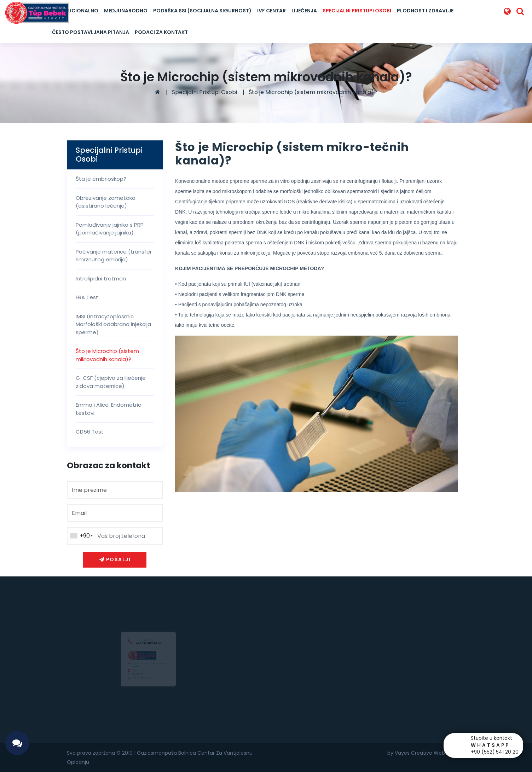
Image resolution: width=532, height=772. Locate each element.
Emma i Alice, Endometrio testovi (109, 409)
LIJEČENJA (304, 11)
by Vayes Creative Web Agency (426, 753)
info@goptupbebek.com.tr (142, 681)
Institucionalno (75, 11)
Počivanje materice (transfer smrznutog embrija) (114, 256)
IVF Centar (271, 11)
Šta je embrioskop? (101, 179)
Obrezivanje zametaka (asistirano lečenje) (106, 202)
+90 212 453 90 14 (148, 637)
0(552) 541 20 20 (136, 671)
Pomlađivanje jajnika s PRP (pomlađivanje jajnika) (110, 229)
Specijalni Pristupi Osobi (357, 11)
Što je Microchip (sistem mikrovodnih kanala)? (313, 92)
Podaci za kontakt (161, 32)
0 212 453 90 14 (134, 676)
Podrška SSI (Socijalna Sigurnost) (202, 11)
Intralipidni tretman (101, 278)
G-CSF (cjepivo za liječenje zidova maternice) (111, 382)
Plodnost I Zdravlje (425, 11)
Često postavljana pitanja (91, 32)
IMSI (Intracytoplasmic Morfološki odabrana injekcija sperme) (113, 324)
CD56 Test (90, 432)
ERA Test (87, 297)
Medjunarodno (126, 11)
